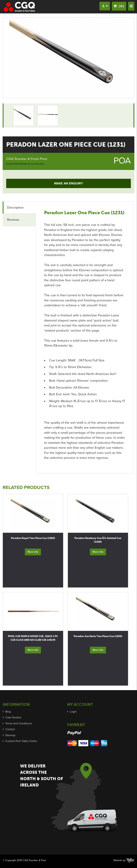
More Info (33, 552)
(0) (119, 6)
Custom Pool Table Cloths (21, 741)
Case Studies (13, 717)
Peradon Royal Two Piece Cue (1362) (33, 538)
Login (73, 712)
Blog (8, 712)
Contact (10, 729)
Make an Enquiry (69, 183)
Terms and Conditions (19, 723)
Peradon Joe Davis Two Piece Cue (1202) (98, 636)
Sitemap (10, 735)
